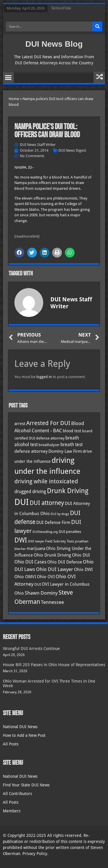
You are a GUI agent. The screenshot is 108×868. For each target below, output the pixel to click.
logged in (44, 377)
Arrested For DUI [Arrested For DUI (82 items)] (48, 423)
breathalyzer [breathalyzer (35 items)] (49, 445)
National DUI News (20, 727)
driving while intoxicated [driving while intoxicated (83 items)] (46, 481)
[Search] (97, 27)
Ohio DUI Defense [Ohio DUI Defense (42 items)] (65, 562)
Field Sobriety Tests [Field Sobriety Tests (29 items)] (60, 541)
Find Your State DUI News (26, 785)
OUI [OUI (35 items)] (38, 584)
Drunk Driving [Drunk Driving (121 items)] (68, 491)
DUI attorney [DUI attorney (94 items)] (47, 503)
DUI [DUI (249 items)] (22, 502)
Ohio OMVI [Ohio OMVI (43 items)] (25, 577)
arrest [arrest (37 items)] (20, 424)
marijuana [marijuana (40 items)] (36, 548)
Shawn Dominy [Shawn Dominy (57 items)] (41, 593)
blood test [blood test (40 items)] (72, 431)
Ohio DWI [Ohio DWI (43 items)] (83, 570)
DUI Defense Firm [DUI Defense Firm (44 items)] (53, 523)
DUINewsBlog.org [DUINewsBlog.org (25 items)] (45, 532)
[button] (8, 78)
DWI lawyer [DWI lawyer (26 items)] (36, 541)
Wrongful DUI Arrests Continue (31, 649)
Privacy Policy (35, 854)
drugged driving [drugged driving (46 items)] (30, 492)
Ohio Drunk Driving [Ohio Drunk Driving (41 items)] (52, 555)
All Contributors (17, 794)
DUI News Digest (72, 150)
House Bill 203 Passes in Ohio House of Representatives (54, 665)
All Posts (11, 744)
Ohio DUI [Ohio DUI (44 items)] (81, 555)
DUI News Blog (54, 44)
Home (14, 99)
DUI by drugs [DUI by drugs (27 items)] (60, 514)
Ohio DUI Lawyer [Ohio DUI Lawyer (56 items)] (55, 569)
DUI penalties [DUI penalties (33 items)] (70, 532)
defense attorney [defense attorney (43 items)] (31, 451)
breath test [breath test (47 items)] (72, 445)
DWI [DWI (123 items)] (21, 540)
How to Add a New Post (24, 735)
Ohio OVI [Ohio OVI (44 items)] (46, 577)
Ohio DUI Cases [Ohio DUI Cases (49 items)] (30, 562)
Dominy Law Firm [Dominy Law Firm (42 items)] (65, 451)
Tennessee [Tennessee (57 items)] (52, 602)
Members (12, 811)
